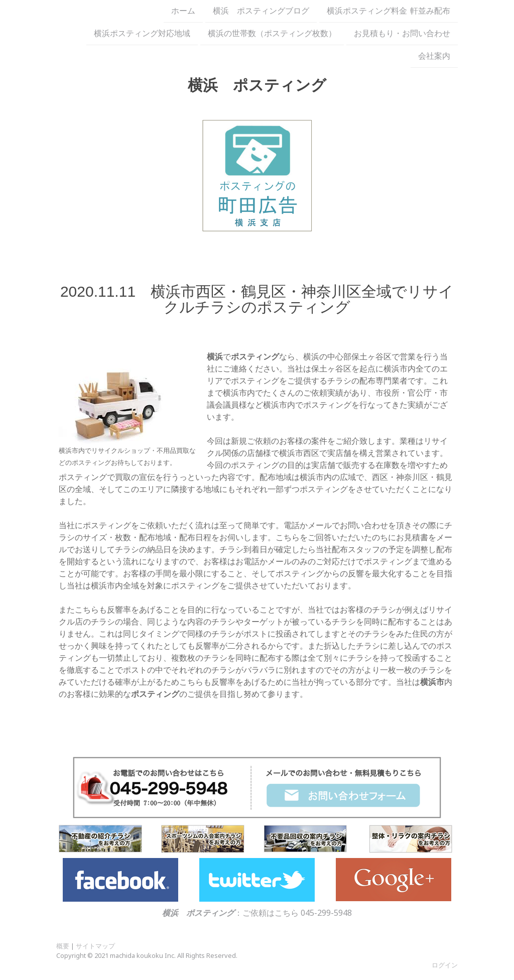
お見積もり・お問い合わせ (402, 35)
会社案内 (434, 58)
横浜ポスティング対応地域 (142, 35)
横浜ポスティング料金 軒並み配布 (389, 11)
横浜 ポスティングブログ (261, 11)
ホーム (183, 11)
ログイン (445, 965)
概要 (63, 946)
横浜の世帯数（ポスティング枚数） (272, 35)
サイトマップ (95, 946)
